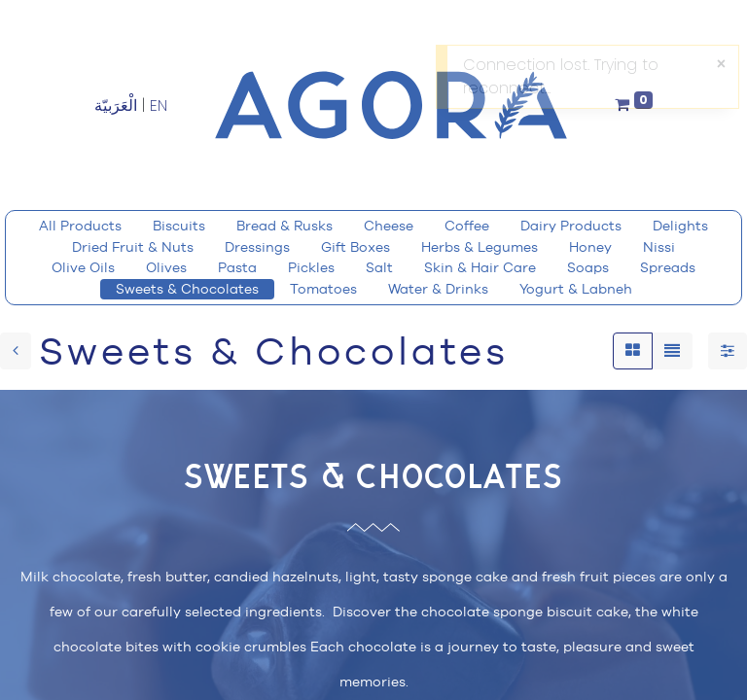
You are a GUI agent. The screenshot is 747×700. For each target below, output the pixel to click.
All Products (80, 226)
